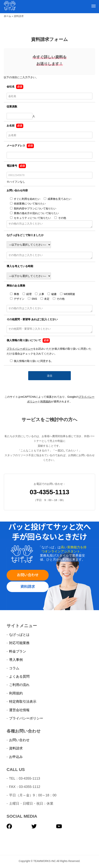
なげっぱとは (19, 635)
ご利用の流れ (19, 685)
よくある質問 (19, 676)
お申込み (16, 757)
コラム (14, 668)
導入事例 (16, 660)
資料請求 (28, 586)
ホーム (7, 16)
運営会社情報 (19, 710)
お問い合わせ (28, 575)
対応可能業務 (19, 643)
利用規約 (46, 401)
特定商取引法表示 (23, 702)
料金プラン (18, 651)
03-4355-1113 (49, 492)
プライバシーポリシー (20, 349)
